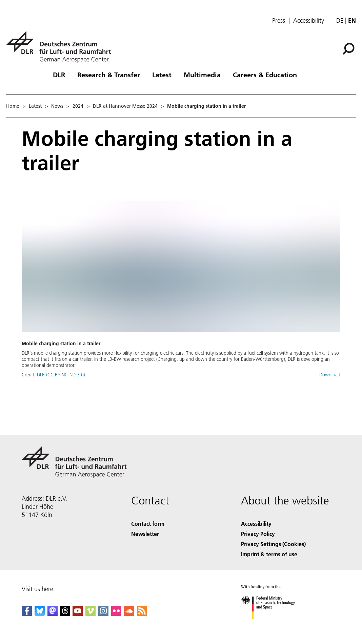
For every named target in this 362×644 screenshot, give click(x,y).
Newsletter (145, 534)
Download (330, 375)
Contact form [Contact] (148, 524)
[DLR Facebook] (27, 614)
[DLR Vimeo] (90, 614)
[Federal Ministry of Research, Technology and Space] (274, 625)
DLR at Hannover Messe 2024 (125, 106)
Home (13, 106)
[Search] (348, 49)
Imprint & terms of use (269, 554)
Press (279, 21)
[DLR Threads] (65, 614)
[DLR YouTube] (78, 614)
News (57, 106)
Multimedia (202, 75)
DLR (59, 75)
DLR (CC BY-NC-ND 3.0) (61, 375)
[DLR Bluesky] (40, 614)
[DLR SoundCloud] (129, 614)
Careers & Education (265, 75)
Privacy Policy (258, 534)
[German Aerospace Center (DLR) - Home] (61, 47)
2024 (78, 106)
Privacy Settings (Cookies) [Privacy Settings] (273, 544)
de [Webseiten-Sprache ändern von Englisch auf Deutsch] (340, 20)
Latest (162, 75)
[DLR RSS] (142, 614)
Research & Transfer (109, 75)
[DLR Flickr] (116, 614)
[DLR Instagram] (103, 614)
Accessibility (309, 21)
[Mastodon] (53, 614)
